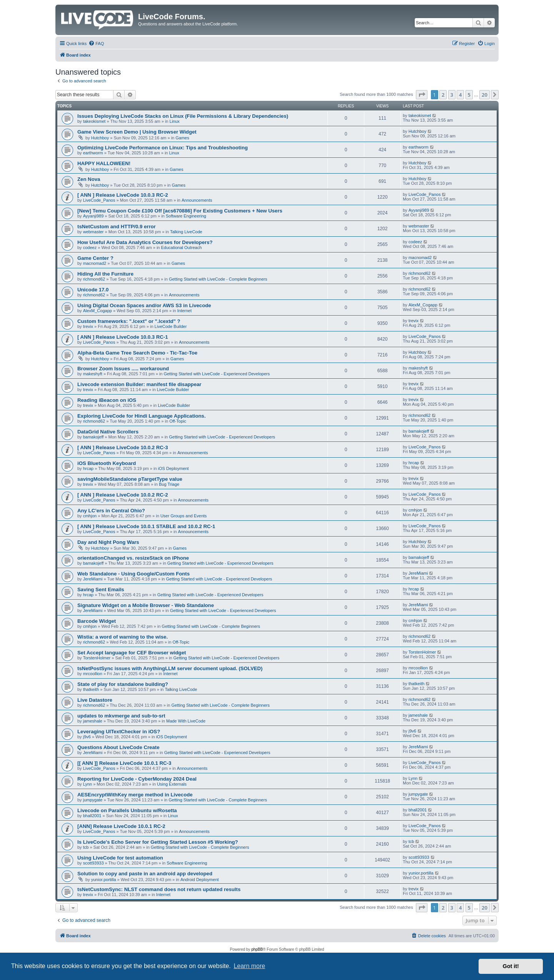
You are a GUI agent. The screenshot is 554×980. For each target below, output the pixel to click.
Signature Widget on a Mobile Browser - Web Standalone (146, 605)
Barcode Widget (97, 621)
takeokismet (94, 121)
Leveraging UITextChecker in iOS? (119, 732)
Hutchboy (100, 138)
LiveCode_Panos (99, 200)
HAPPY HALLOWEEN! (104, 163)
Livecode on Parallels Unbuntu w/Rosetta (127, 810)
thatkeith (91, 689)
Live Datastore (95, 700)
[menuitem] (96, 43)
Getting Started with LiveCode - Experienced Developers (217, 374)
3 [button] (452, 95)
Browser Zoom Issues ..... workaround (123, 369)
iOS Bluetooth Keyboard (107, 463)
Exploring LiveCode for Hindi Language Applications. (142, 416)
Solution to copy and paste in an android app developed (145, 874)
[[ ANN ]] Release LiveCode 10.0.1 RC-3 (124, 763)
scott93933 (93, 863)
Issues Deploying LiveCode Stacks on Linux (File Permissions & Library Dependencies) (183, 116)
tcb (86, 847)
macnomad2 (95, 263)
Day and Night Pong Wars (108, 542)
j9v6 (87, 737)
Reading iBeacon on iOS (107, 400)
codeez (90, 248)
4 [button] (460, 95)
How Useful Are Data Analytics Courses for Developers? (145, 242)
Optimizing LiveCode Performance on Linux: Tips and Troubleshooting (163, 148)
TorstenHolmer (97, 658)
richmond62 (94, 279)
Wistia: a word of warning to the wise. (123, 637)
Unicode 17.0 (93, 290)
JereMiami (93, 579)
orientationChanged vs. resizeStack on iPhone (133, 558)
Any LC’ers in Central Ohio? (111, 511)
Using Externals (172, 784)
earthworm (93, 153)
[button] (422, 95)
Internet (184, 311)
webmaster (93, 232)
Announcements (197, 200)
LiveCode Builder (171, 326)
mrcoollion (93, 674)
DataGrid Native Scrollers (108, 432)
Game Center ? (95, 258)
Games (182, 138)
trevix (88, 326)
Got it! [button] (511, 966)
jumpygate (93, 800)
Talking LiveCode (186, 232)
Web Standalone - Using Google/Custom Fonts (133, 574)
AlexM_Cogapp (98, 311)
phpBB (257, 949)
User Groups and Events (184, 516)
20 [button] (485, 95)
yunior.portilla (104, 880)
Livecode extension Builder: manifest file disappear (139, 384)
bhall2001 (92, 816)
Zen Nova (89, 179)
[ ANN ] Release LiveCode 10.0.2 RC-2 (123, 495)
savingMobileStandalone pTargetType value (130, 479)
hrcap (88, 468)
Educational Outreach (182, 248)
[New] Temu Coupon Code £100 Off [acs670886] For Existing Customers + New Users (180, 211)
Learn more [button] (249, 966)
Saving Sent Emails (101, 590)
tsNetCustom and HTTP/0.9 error (117, 227)
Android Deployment (200, 880)
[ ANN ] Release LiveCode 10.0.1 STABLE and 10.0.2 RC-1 (146, 526)
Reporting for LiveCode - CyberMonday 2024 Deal (137, 779)
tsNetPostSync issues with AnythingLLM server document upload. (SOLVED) (170, 668)
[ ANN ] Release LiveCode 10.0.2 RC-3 (123, 447)
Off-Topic (178, 421)
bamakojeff (93, 437)
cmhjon (90, 516)
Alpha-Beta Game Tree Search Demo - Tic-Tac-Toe (137, 353)
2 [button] (443, 95)
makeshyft (93, 374)
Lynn (88, 784)
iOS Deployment (174, 468)
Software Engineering (186, 216)
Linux (175, 121)
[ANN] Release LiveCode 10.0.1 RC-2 (121, 826)
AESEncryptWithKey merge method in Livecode (135, 795)
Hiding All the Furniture (105, 274)
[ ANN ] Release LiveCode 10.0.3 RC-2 (123, 195)
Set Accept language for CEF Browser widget (132, 653)
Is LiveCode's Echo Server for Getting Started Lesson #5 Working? (158, 842)
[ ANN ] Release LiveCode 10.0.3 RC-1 (123, 337)
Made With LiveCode (186, 721)
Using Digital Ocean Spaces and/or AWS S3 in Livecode (144, 305)
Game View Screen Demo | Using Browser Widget (137, 132)
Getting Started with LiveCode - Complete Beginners (218, 279)
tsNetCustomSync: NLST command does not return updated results (159, 889)
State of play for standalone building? (123, 684)
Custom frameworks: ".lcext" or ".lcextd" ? (129, 321)
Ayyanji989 (93, 216)
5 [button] (469, 95)
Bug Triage (169, 484)
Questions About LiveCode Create (118, 747)
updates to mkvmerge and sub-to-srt (121, 716)
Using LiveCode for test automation (120, 858)
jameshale (93, 721)
